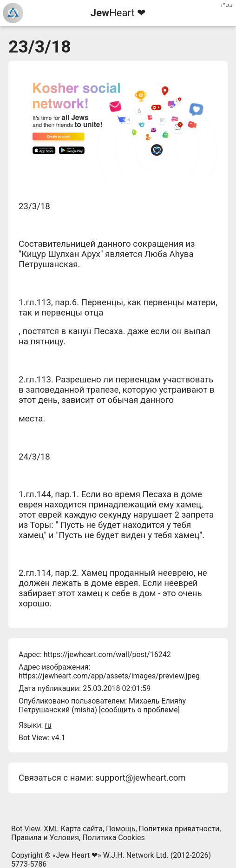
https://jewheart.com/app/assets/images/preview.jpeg (109, 676)
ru (48, 725)
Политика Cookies (114, 838)
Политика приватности (179, 829)
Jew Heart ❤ (77, 855)
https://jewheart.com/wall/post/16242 (107, 654)
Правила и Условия (45, 838)
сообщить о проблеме (139, 710)
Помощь (121, 829)
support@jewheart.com (140, 778)
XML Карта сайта (73, 829)
